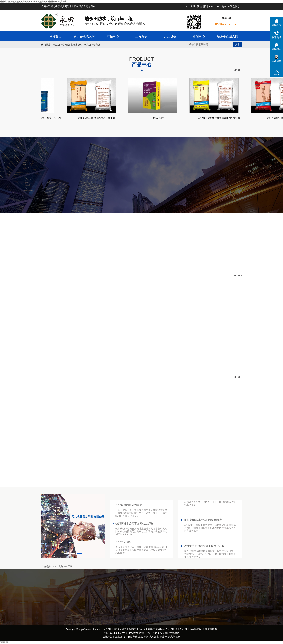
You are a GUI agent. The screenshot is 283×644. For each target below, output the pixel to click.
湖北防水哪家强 (92, 45)
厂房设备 (170, 36)
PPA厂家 (68, 566)
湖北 (157, 637)
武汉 (151, 637)
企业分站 (191, 6)
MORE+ (238, 70)
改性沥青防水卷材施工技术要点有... (205, 549)
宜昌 (141, 637)
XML (218, 6)
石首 (130, 637)
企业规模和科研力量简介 (130, 508)
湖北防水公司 (75, 45)
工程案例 (141, 36)
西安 (178, 637)
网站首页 (55, 36)
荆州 (135, 637)
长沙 (167, 637)
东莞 (162, 637)
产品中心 (113, 36)
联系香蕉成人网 (228, 36)
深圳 (146, 637)
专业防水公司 (60, 45)
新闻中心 (199, 36)
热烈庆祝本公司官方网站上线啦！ (136, 526)
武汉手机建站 (172, 633)
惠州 (173, 637)
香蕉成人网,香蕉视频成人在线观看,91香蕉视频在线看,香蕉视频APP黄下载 (33, 2)
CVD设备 (58, 566)
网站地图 (202, 6)
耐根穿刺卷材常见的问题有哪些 (203, 523)
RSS (211, 6)
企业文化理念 (124, 545)
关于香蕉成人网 (84, 36)
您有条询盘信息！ (232, 6)
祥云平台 (147, 633)
